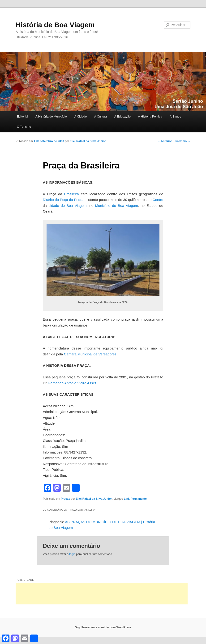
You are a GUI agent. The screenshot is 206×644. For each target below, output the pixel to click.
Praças (65, 499)
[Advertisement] (102, 594)
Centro (158, 200)
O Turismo (24, 127)
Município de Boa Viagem (117, 206)
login (72, 554)
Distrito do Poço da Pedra (63, 200)
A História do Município (51, 116)
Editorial (22, 116)
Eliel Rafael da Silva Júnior (88, 141)
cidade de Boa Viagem (68, 206)
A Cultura (101, 116)
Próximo (183, 141)
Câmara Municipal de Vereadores (90, 354)
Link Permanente (135, 499)
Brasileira (71, 194)
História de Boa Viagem (55, 25)
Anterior (165, 141)
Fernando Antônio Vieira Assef (72, 383)
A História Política (150, 116)
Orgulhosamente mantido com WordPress (103, 627)
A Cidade (80, 116)
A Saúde (175, 116)
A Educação (122, 116)
